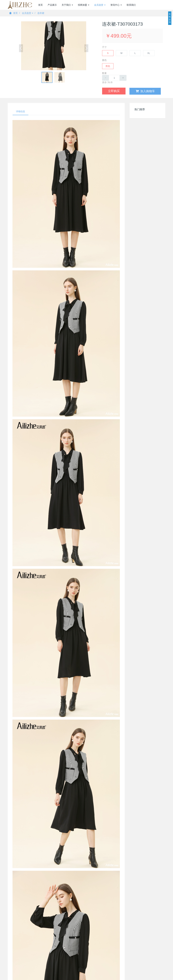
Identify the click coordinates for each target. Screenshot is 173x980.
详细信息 (20, 111)
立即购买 (114, 91)
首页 (40, 5)
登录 (163, 5)
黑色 (108, 66)
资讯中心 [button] (116, 5)
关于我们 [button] (67, 5)
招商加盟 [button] (84, 5)
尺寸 (104, 47)
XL (149, 53)
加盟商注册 (148, 5)
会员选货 (28, 13)
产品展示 (52, 5)
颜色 (104, 60)
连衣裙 (41, 13)
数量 (104, 73)
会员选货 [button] (100, 5)
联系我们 (131, 5)
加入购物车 (145, 91)
